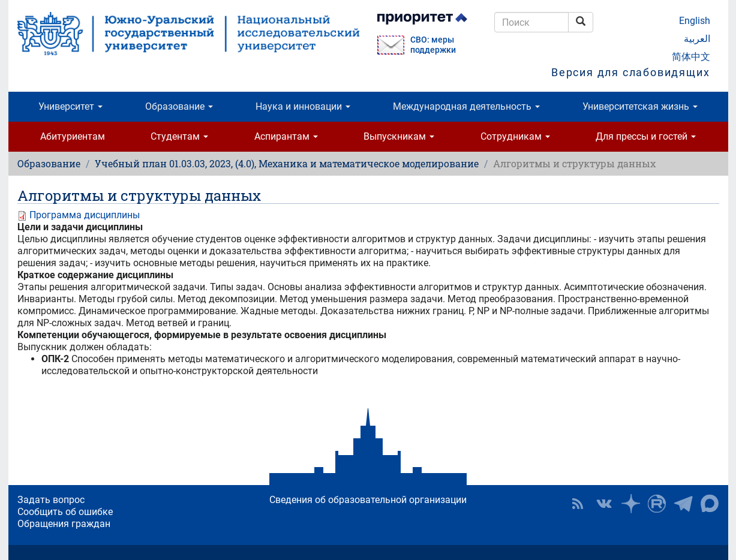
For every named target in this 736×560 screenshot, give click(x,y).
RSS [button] (578, 504)
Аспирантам (286, 136)
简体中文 (691, 57)
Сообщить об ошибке (65, 512)
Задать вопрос (51, 500)
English (695, 21)
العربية (697, 39)
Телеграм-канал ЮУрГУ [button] (683, 504)
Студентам (179, 136)
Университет (70, 106)
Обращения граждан (64, 524)
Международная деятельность (466, 106)
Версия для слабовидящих (630, 72)
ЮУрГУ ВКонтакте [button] (604, 504)
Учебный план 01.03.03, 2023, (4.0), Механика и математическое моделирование (287, 163)
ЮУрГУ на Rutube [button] (657, 504)
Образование (179, 106)
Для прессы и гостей (646, 136)
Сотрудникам (515, 136)
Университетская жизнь (640, 106)
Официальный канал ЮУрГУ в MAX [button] (710, 504)
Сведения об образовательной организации (368, 500)
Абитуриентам (73, 136)
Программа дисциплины (85, 215)
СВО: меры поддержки (433, 45)
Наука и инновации (303, 106)
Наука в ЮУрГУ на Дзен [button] (630, 504)
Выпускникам (399, 136)
